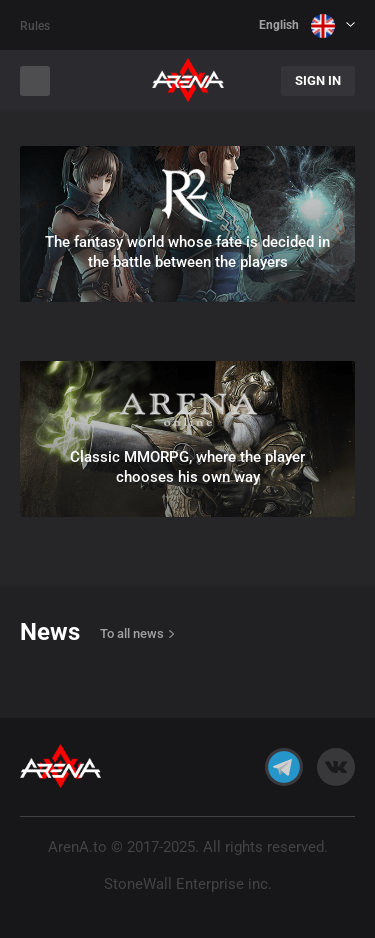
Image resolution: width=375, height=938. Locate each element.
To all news (132, 633)
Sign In (318, 80)
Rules (35, 26)
